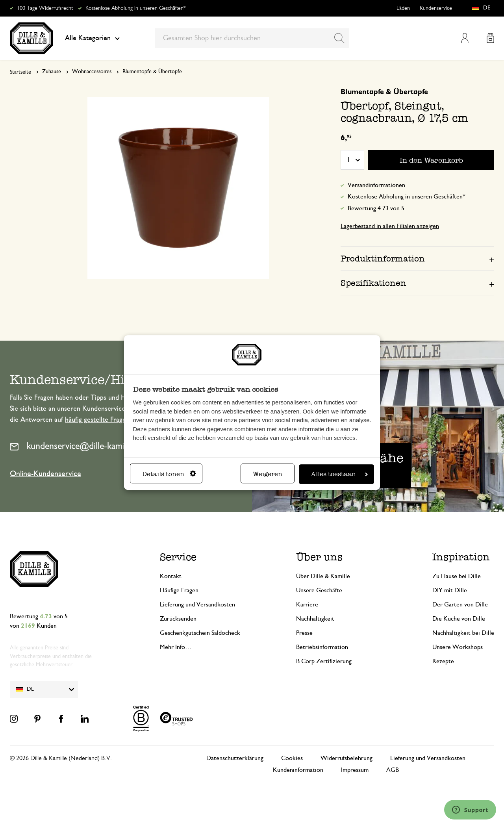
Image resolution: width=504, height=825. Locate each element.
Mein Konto (465, 38)
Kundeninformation (298, 770)
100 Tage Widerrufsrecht (45, 8)
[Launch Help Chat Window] (470, 810)
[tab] (417, 258)
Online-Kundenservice (45, 474)
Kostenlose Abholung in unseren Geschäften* (135, 8)
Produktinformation (383, 259)
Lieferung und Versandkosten (197, 604)
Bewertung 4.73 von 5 (376, 208)
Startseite (20, 72)
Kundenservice (436, 8)
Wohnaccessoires (92, 72)
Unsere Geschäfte (319, 590)
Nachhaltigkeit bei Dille (463, 633)
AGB (393, 770)
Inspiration (461, 557)
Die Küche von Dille (459, 619)
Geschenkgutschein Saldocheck (200, 633)
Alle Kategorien (92, 38)
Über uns (319, 557)
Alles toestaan (339, 474)
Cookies (292, 758)
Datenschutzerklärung (235, 758)
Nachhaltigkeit (315, 619)
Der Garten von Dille (460, 604)
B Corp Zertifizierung (324, 661)
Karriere (307, 604)
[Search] (339, 38)
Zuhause (52, 72)
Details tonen (169, 474)
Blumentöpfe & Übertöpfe (152, 72)
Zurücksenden (178, 619)
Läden (403, 8)
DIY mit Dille (450, 590)
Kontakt (171, 576)
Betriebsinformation (322, 647)
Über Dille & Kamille (323, 576)
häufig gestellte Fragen (97, 420)
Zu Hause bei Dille (457, 576)
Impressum (355, 770)
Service (178, 557)
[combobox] (252, 38)
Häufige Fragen (179, 590)
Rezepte (443, 661)
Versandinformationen (376, 185)
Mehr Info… (176, 647)
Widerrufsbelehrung (346, 758)
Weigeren (268, 474)
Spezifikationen (373, 283)
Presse (304, 633)
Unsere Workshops (458, 647)
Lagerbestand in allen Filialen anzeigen (390, 226)
